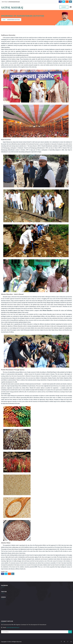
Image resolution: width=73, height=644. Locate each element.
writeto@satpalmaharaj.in (14, 2)
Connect (64, 7)
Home (4, 20)
